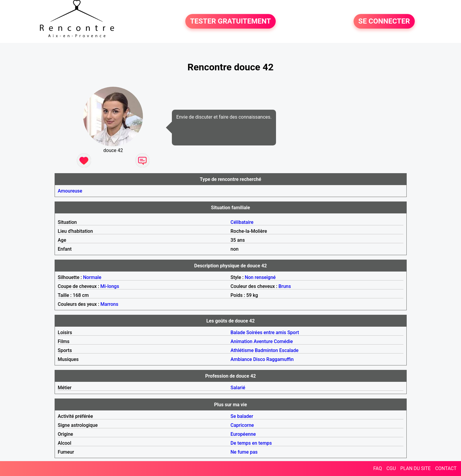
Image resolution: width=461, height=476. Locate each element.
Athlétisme (242, 350)
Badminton (266, 350)
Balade (238, 332)
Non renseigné (260, 277)
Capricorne (242, 425)
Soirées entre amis (266, 332)
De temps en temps (251, 443)
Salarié (238, 388)
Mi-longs (110, 286)
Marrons (110, 304)
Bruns (285, 286)
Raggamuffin (280, 359)
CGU (391, 468)
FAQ (378, 468)
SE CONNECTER (384, 21)
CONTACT (446, 468)
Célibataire (242, 222)
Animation (242, 341)
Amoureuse (70, 191)
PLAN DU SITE (416, 468)
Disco (259, 359)
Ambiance (241, 359)
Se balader (242, 416)
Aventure (263, 341)
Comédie (283, 341)
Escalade (289, 350)
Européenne (243, 434)
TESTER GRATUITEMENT (230, 21)
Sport (293, 332)
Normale (92, 277)
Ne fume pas (244, 452)
